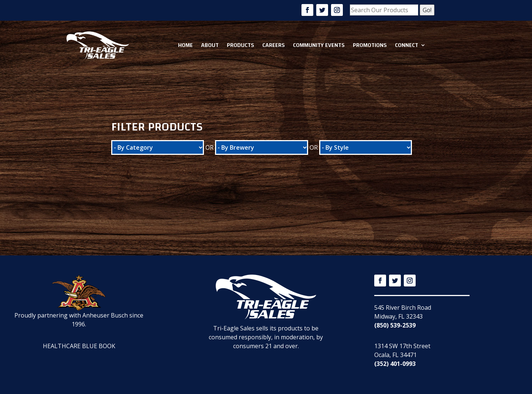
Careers (274, 45)
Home (185, 45)
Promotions (370, 45)
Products (241, 45)
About (210, 45)
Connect (407, 45)
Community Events (319, 45)
